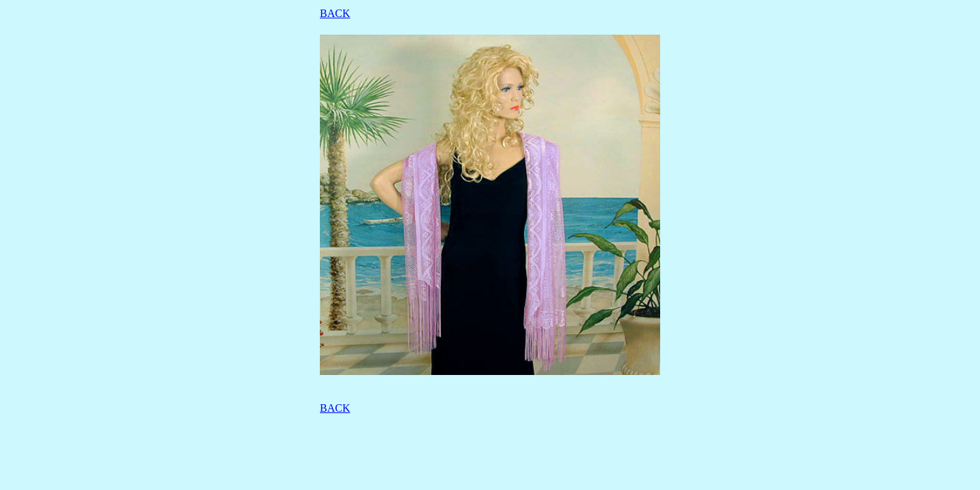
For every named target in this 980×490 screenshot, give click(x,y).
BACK (335, 13)
